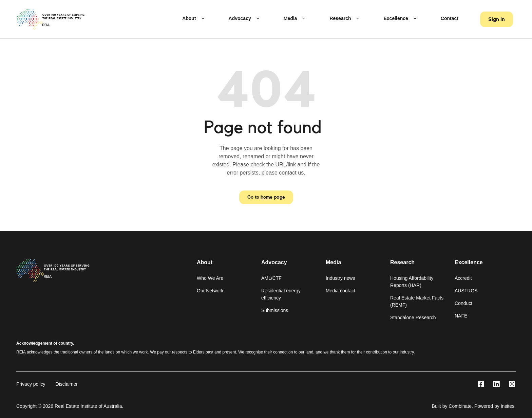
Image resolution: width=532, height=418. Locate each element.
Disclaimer (67, 384)
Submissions (275, 310)
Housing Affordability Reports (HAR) (412, 282)
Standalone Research (413, 317)
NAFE (461, 316)
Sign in (497, 19)
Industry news (340, 278)
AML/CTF (271, 278)
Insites (508, 406)
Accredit (463, 278)
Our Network (210, 291)
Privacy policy (31, 384)
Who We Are (210, 278)
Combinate (460, 406)
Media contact (340, 291)
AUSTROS (466, 291)
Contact (450, 18)
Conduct (463, 303)
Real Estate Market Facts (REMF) (417, 301)
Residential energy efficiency (281, 294)
